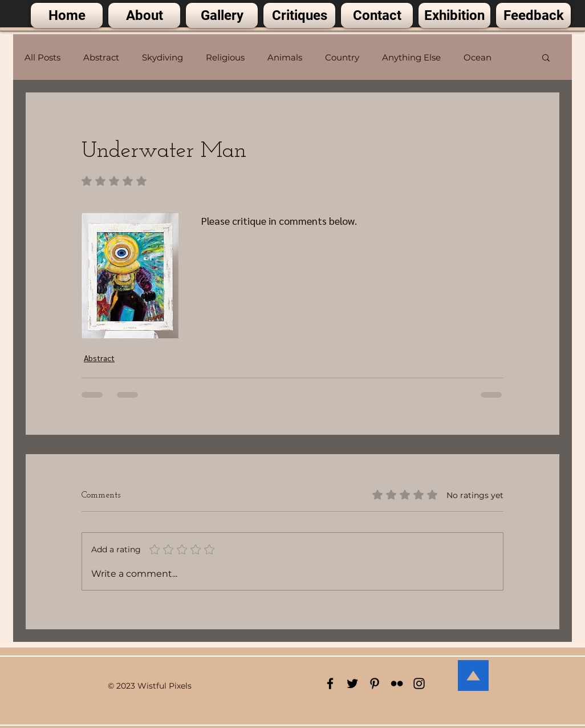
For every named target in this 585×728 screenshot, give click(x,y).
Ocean (478, 57)
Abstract (101, 57)
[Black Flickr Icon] (397, 683)
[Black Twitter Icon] (352, 683)
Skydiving (162, 57)
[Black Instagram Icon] (419, 683)
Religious (225, 57)
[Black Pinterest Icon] (375, 683)
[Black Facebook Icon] (330, 683)
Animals (285, 57)
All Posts (42, 57)
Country (342, 57)
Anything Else (411, 57)
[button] (546, 57)
